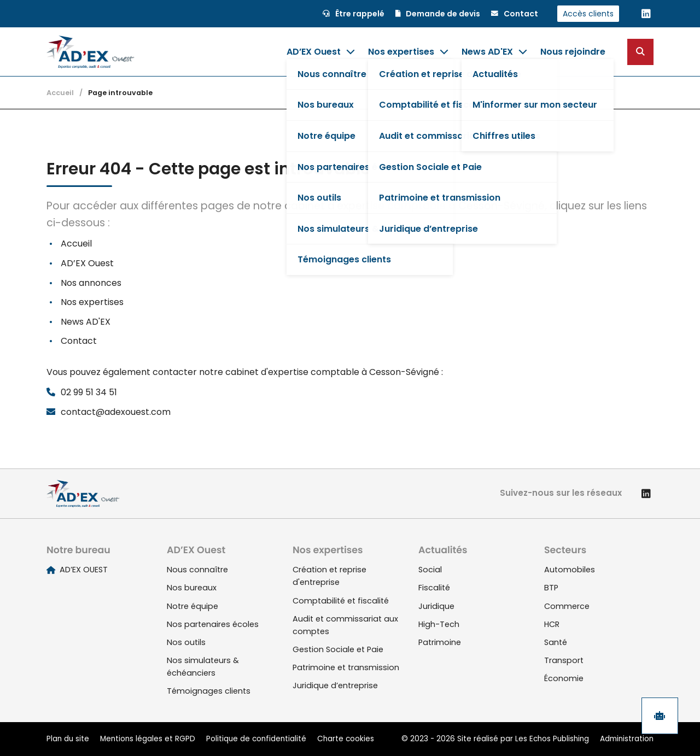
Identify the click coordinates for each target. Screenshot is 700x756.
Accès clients (588, 14)
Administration (627, 739)
